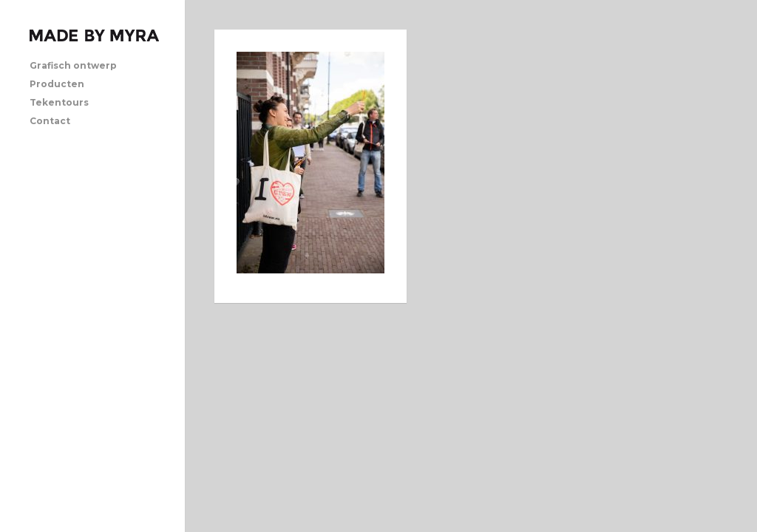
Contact (50, 121)
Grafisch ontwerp (73, 65)
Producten (57, 84)
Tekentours (59, 102)
